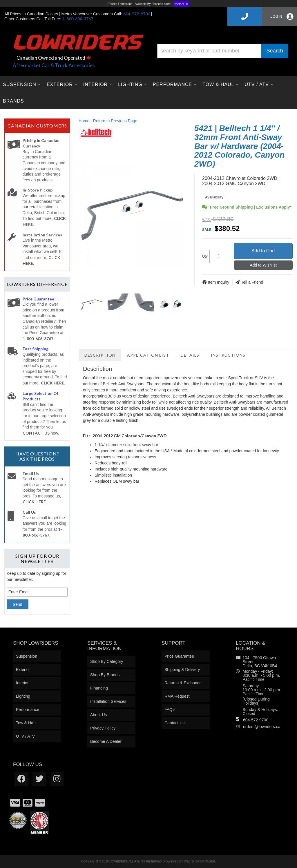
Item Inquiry (219, 282)
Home (84, 121)
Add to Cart (263, 251)
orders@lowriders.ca (262, 727)
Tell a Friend (252, 282)
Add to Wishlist (263, 265)
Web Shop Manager (199, 861)
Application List (148, 355)
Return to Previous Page (115, 121)
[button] (223, 51)
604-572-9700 (256, 720)
